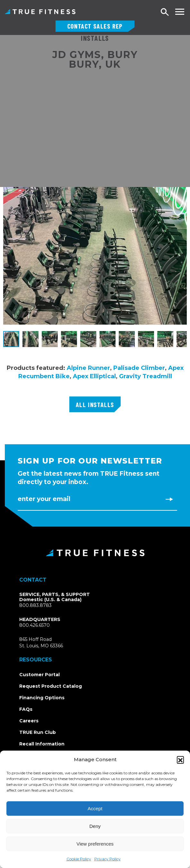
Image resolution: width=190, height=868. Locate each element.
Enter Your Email (44, 499)
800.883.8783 (35, 605)
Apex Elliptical (94, 376)
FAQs (26, 709)
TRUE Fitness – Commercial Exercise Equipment (40, 12)
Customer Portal (39, 675)
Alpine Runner (88, 368)
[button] (180, 760)
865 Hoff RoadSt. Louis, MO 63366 (41, 642)
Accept (95, 808)
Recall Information (42, 744)
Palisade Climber (139, 368)
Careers (29, 721)
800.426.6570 (35, 625)
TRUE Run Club (38, 732)
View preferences (95, 844)
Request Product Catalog (51, 686)
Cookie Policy (79, 859)
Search (165, 12)
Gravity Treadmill (146, 376)
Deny (95, 826)
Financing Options (42, 698)
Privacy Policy (108, 859)
